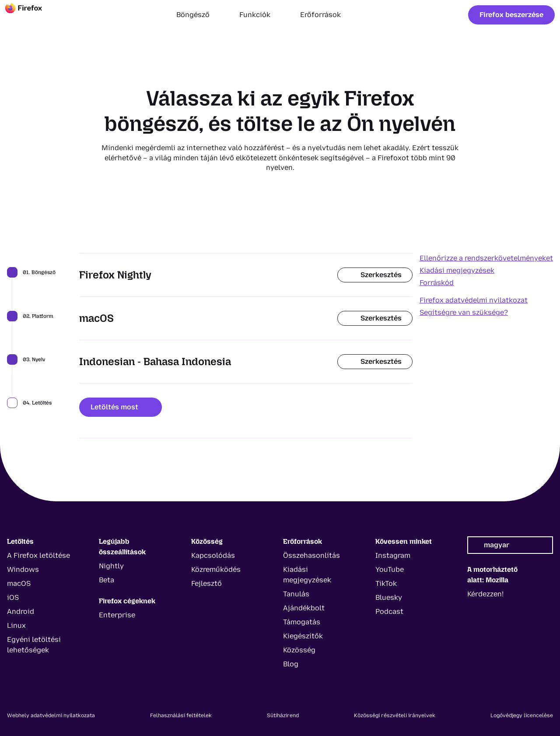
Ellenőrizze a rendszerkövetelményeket (486, 258)
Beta (107, 580)
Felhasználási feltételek (181, 715)
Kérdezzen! (485, 594)
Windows (23, 569)
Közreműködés (216, 569)
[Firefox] (31, 15)
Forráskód (437, 283)
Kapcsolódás (213, 555)
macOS (19, 583)
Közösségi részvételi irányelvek (395, 715)
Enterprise (117, 615)
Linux (16, 625)
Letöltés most (121, 407)
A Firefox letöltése (38, 555)
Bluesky (389, 597)
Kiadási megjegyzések (457, 270)
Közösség (299, 650)
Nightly (111, 566)
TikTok (386, 583)
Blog (291, 664)
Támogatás (302, 622)
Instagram (393, 555)
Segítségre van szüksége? (464, 312)
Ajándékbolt (304, 608)
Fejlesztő (206, 583)
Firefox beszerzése (511, 15)
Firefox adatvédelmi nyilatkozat (474, 300)
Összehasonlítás (311, 555)
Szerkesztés (375, 275)
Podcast (389, 611)
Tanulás (296, 594)
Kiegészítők (303, 636)
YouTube (390, 569)
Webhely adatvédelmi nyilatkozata (51, 715)
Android (21, 611)
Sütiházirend (283, 715)
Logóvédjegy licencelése (522, 715)
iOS (13, 597)
